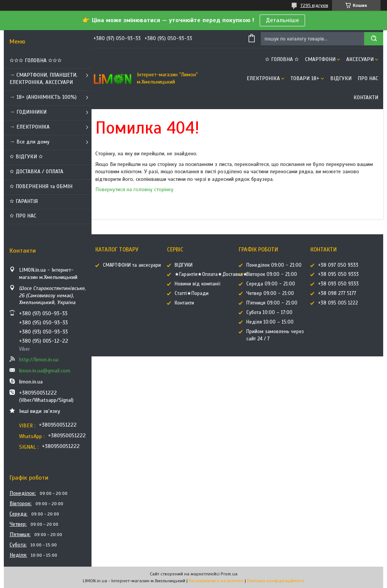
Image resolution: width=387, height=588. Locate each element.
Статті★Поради (192, 293)
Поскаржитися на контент (216, 581)
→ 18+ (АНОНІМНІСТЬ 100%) (43, 97)
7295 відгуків (314, 5)
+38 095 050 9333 (338, 274)
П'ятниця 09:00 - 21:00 (272, 303)
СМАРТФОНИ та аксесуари (132, 265)
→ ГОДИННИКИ (28, 112)
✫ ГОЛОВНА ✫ (282, 59)
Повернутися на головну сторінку (134, 189)
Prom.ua (229, 574)
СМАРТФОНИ (320, 59)
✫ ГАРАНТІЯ (24, 201)
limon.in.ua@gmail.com (45, 371)
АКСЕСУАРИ (360, 59)
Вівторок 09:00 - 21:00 (272, 274)
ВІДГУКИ (341, 78)
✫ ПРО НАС (23, 216)
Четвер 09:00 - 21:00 (270, 293)
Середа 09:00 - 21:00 (271, 284)
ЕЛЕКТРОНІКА (263, 78)
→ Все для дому (30, 142)
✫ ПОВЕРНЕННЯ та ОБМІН (41, 186)
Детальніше (282, 20)
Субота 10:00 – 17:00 (269, 313)
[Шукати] (374, 39)
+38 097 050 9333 (338, 265)
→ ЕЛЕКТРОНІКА (30, 127)
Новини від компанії (198, 284)
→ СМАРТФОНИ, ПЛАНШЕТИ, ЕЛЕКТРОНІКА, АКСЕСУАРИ (43, 79)
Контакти (366, 97)
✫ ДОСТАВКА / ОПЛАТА (36, 172)
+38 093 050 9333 (338, 284)
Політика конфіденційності (276, 581)
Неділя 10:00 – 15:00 (270, 322)
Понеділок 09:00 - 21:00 (274, 265)
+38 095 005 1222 (338, 303)
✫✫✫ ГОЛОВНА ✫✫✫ (36, 60)
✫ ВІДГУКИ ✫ (26, 157)
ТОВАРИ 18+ (305, 78)
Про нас (368, 78)
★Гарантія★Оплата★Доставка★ (211, 274)
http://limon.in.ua (39, 360)
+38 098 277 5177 (337, 293)
